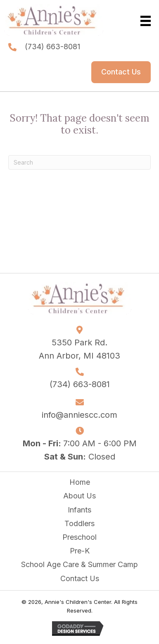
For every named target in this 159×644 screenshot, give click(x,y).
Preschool (79, 537)
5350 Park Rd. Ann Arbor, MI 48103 (79, 349)
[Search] (79, 162)
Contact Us (80, 578)
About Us (79, 496)
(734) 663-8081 (52, 47)
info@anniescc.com (79, 415)
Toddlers (79, 523)
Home (80, 482)
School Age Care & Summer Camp (79, 564)
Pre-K (80, 551)
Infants (79, 510)
